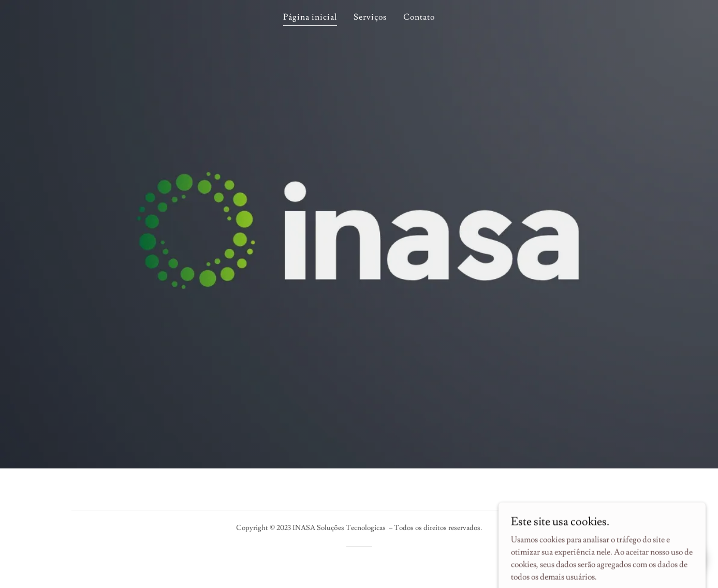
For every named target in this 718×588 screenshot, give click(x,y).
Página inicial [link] (310, 17)
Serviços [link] (370, 17)
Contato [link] (419, 17)
